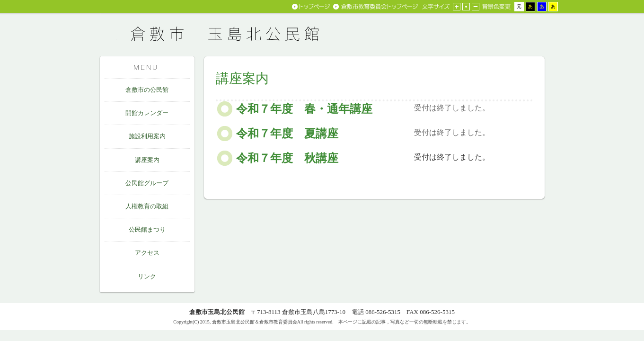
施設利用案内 (147, 136)
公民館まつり (147, 229)
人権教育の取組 (147, 206)
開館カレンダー (147, 113)
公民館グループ (147, 183)
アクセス (147, 253)
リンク (147, 276)
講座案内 (147, 160)
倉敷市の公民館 (147, 90)
